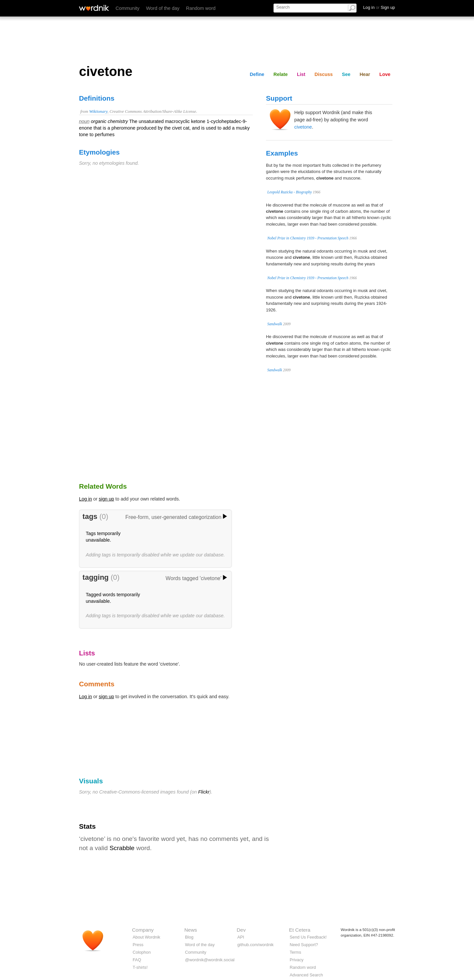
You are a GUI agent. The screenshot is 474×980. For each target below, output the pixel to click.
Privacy (297, 960)
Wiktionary (98, 111)
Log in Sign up (379, 7)
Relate (281, 74)
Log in (85, 499)
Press (138, 945)
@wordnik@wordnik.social (210, 960)
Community (128, 8)
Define (257, 74)
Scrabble (122, 848)
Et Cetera (300, 930)
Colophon (142, 952)
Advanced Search (306, 975)
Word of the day (163, 8)
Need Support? (304, 945)
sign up (106, 499)
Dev (241, 930)
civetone (303, 127)
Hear (365, 74)
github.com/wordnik (255, 945)
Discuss (324, 74)
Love (385, 74)
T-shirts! (140, 967)
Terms (295, 952)
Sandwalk (275, 324)
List (301, 74)
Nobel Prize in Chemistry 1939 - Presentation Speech (308, 238)
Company (143, 930)
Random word (201, 8)
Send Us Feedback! (308, 937)
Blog (189, 937)
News (191, 930)
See (346, 74)
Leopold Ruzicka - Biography (290, 192)
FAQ (137, 960)
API (241, 937)
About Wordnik (146, 937)
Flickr (204, 792)
